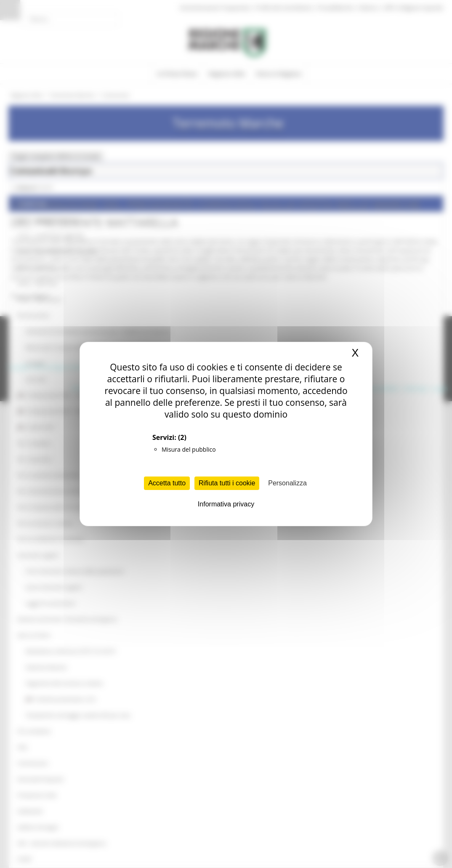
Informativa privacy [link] (226, 504)
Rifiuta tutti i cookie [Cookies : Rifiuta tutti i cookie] (227, 483)
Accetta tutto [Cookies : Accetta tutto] (167, 483)
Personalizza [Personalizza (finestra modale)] (287, 483)
